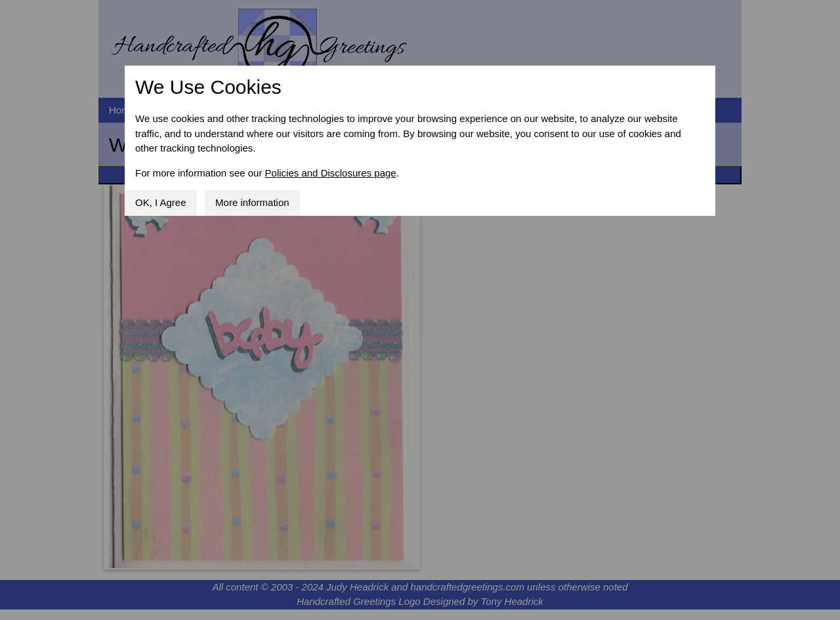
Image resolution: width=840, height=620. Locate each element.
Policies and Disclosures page (331, 173)
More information (252, 202)
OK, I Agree (161, 202)
